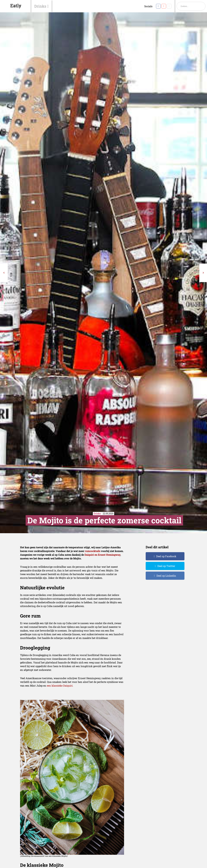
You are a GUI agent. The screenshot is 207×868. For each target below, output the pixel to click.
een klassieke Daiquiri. (60, 686)
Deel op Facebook (166, 556)
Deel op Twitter (166, 566)
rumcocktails (93, 551)
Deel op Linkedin (166, 576)
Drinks (41, 6)
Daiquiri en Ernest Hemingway (102, 555)
